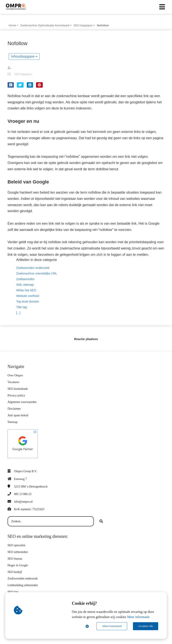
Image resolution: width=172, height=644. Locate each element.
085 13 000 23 (23, 494)
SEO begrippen (23, 74)
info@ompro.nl (23, 502)
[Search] (101, 521)
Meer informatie (138, 617)
